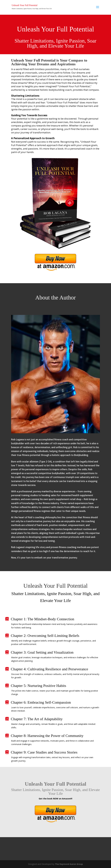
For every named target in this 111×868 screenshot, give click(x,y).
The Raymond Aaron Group (69, 864)
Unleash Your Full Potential (25, 5)
